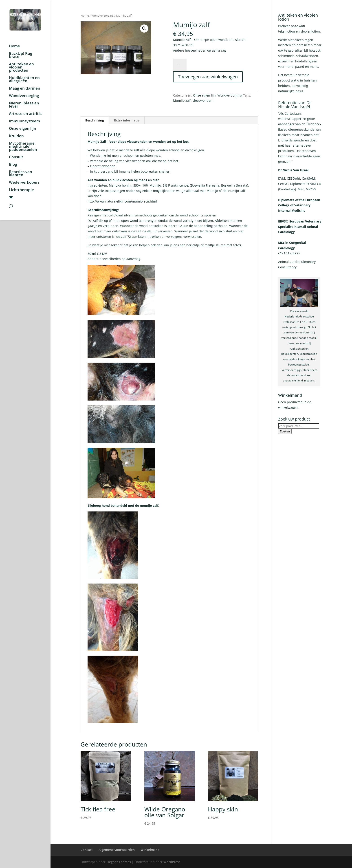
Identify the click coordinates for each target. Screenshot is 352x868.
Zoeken (285, 431)
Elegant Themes (119, 862)
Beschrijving (95, 120)
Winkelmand (150, 850)
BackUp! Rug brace (21, 55)
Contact (87, 850)
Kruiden (16, 136)
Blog (13, 165)
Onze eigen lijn (23, 129)
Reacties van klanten (21, 174)
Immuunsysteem (24, 121)
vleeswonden (202, 100)
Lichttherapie (21, 190)
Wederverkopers (24, 183)
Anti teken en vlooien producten (21, 68)
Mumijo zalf (182, 100)
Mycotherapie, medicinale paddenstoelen (23, 147)
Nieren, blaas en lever (24, 105)
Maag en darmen (25, 89)
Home (14, 46)
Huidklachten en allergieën (24, 80)
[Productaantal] (180, 65)
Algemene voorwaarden (117, 850)
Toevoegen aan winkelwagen (208, 77)
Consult (16, 157)
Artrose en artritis (25, 114)
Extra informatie (127, 120)
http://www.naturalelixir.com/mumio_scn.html (122, 201)
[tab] (95, 120)
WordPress (172, 862)
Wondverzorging (24, 96)
